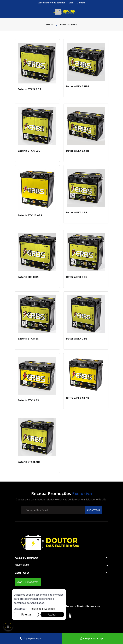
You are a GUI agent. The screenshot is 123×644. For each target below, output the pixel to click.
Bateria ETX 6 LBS (29, 151)
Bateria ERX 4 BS (77, 212)
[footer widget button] (62, 558)
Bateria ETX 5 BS (28, 338)
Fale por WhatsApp (92, 638)
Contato (81, 3)
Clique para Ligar (31, 638)
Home (50, 24)
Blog (71, 3)
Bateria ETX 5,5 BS (29, 89)
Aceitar (52, 614)
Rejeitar (26, 614)
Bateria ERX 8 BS (28, 277)
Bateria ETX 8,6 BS (78, 151)
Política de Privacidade (42, 609)
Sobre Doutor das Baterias (51, 3)
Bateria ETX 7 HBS (78, 86)
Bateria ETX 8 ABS (29, 462)
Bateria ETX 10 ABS (30, 215)
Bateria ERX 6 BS (77, 277)
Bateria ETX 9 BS (28, 400)
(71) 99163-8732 (28, 582)
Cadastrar (93, 510)
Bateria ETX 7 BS (77, 338)
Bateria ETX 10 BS (77, 398)
